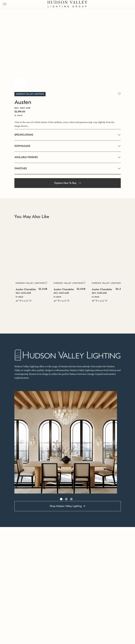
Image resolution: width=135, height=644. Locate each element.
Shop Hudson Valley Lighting (66, 506)
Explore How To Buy (68, 183)
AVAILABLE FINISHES (26, 157)
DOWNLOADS (22, 146)
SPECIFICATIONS (24, 135)
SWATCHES (21, 169)
